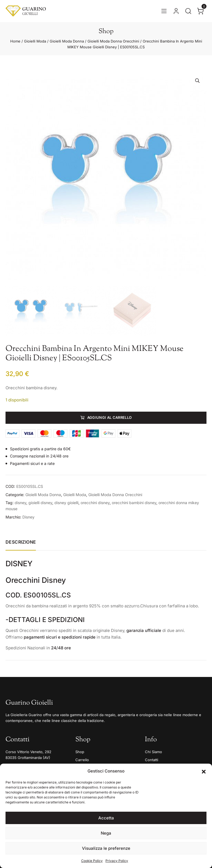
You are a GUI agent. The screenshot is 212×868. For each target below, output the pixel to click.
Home (15, 41)
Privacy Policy (117, 861)
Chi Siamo (153, 752)
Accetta (106, 818)
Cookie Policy (92, 861)
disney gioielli (66, 503)
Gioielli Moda (35, 41)
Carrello (82, 760)
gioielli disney (40, 503)
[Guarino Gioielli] (26, 11)
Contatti (152, 760)
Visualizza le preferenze (106, 848)
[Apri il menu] (164, 11)
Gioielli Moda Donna (67, 41)
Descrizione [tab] (21, 542)
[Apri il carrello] (200, 11)
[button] (204, 771)
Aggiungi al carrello (110, 417)
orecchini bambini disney (134, 503)
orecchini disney (95, 503)
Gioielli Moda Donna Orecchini (113, 41)
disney (20, 503)
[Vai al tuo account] (176, 11)
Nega (106, 833)
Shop (80, 752)
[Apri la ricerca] (188, 11)
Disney (28, 517)
